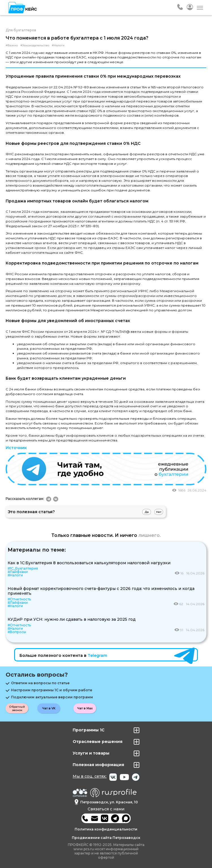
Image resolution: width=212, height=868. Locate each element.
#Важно (12, 45)
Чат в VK (49, 708)
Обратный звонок (17, 708)
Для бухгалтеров (21, 30)
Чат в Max (85, 708)
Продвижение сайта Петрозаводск (106, 838)
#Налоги (58, 45)
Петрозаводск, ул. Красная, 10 (106, 802)
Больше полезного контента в (63, 655)
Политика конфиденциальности (106, 829)
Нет (159, 512)
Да (147, 512)
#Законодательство (35, 45)
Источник (16, 448)
